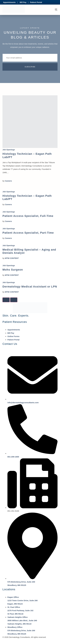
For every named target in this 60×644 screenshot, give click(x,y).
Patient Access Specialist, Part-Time (28, 233)
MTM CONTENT (12, 258)
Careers (8, 181)
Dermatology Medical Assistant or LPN (30, 287)
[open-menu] (56, 10)
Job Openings (9, 150)
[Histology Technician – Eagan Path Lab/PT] (30, 122)
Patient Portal (36, 2)
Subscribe (30, 67)
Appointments (9, 2)
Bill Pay (23, 2)
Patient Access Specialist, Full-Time (28, 216)
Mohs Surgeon (13, 270)
